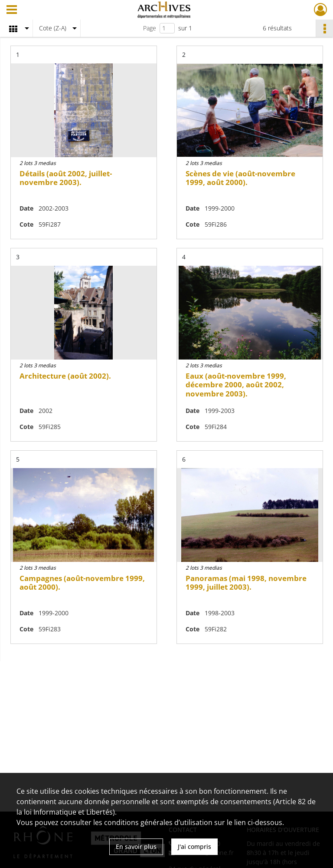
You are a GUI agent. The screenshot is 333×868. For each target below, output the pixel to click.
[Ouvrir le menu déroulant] (12, 10)
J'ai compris (194, 847)
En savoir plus (136, 847)
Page (150, 28)
